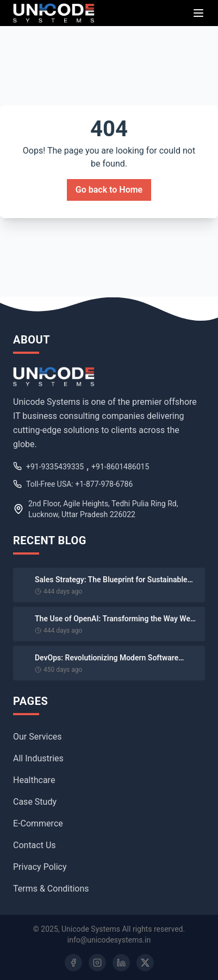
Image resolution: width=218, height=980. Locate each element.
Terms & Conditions (51, 889)
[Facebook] (73, 963)
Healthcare (34, 780)
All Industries (38, 758)
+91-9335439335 (55, 467)
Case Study (35, 802)
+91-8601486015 (120, 467)
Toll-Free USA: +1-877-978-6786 (79, 484)
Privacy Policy (40, 867)
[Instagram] (97, 963)
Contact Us (35, 845)
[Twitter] (145, 963)
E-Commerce (38, 823)
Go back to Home (109, 190)
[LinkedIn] (121, 963)
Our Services (38, 737)
